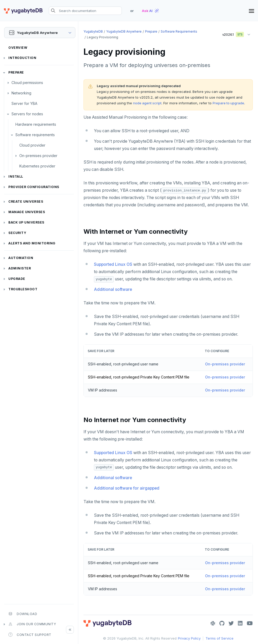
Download (23, 614)
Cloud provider (32, 145)
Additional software (113, 289)
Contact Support (30, 635)
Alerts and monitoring (32, 243)
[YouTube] (250, 623)
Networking (21, 93)
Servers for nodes (27, 114)
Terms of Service (220, 638)
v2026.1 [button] (231, 34)
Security (17, 233)
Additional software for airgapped (127, 488)
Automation (21, 258)
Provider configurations (34, 187)
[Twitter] (231, 623)
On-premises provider (38, 156)
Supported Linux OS (113, 264)
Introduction (22, 58)
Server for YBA (24, 103)
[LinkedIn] (240, 623)
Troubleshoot (23, 289)
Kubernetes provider (37, 166)
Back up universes (26, 222)
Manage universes (27, 212)
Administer (20, 268)
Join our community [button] (32, 624)
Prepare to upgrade (228, 103)
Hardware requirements (36, 124)
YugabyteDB (93, 31)
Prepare (16, 72)
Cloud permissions (27, 83)
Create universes (26, 201)
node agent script (147, 103)
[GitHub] (222, 623)
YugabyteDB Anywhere (124, 31)
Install (16, 176)
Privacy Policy (189, 638)
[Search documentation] (85, 11)
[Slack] (213, 623)
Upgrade (17, 279)
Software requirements (35, 135)
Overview (18, 48)
